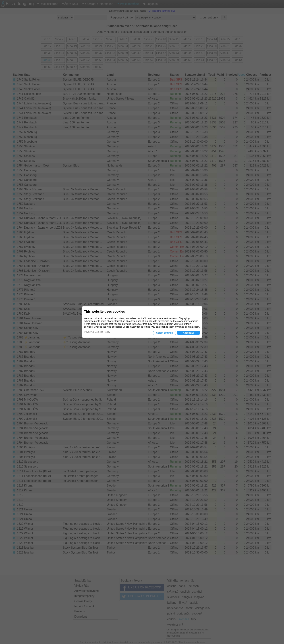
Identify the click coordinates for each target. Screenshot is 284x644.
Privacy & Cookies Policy (97, 332)
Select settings (165, 333)
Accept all (188, 333)
